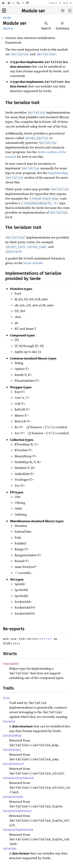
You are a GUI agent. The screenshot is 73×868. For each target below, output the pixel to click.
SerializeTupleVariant (18, 830)
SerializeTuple (13, 797)
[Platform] (20, 3)
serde (7, 18)
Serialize (9, 721)
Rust (66, 3)
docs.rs (53, 3)
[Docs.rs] (3, 3)
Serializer (10, 849)
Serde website (33, 263)
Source (8, 28)
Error (47, 639)
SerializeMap (12, 736)
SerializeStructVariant (18, 778)
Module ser (33, 11)
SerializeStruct (13, 764)
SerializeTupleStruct (17, 811)
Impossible (11, 664)
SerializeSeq (12, 750)
